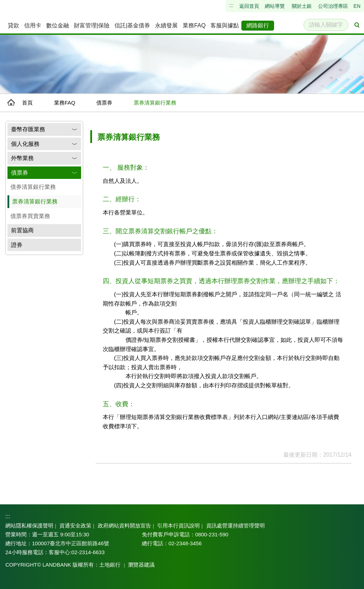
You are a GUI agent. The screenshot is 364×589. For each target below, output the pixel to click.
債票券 (104, 103)
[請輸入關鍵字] (326, 25)
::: (7, 516)
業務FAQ (65, 103)
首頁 (27, 103)
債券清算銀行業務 (33, 187)
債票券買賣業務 (30, 216)
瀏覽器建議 (135, 565)
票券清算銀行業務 (35, 201)
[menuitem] (14, 26)
